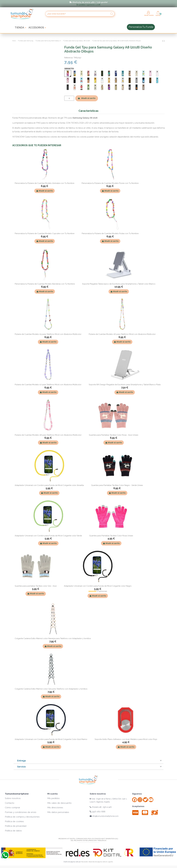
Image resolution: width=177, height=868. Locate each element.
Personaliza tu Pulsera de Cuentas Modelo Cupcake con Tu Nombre (45, 233)
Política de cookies (14, 821)
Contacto (10, 803)
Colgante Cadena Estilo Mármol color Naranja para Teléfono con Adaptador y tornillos (53, 638)
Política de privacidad (16, 826)
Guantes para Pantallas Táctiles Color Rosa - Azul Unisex (114, 435)
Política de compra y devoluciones (22, 817)
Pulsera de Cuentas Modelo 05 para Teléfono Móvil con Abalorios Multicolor (48, 334)
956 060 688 (98, 812)
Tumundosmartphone (17, 794)
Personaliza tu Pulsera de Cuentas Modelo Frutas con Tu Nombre (110, 233)
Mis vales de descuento (59, 803)
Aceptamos (138, 806)
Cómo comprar (12, 808)
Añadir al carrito (87, 98)
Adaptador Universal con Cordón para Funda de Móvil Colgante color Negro (98, 586)
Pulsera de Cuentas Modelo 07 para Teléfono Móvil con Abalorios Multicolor (48, 385)
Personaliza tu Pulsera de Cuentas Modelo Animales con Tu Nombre (44, 183)
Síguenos (137, 794)
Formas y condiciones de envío (21, 812)
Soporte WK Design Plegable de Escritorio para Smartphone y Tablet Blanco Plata (125, 385)
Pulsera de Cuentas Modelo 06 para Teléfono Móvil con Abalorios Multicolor (122, 334)
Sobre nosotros (13, 798)
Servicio (22, 767)
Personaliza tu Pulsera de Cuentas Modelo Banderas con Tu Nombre (45, 284)
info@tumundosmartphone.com (104, 816)
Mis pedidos (53, 798)
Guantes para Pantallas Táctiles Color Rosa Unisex (111, 536)
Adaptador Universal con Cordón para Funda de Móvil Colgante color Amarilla (49, 485)
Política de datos (13, 831)
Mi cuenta (52, 794)
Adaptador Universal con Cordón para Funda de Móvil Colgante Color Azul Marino (51, 739)
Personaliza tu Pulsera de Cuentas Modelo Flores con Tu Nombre (110, 183)
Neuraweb (84, 862)
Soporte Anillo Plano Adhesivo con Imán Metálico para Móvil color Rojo (126, 739)
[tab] (88, 761)
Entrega (22, 761)
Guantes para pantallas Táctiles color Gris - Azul (36, 586)
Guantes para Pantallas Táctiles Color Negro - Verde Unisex (117, 485)
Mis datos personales (58, 812)
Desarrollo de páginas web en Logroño (101, 862)
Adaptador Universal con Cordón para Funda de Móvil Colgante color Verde (48, 536)
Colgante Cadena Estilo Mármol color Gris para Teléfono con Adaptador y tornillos (51, 689)
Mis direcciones (55, 808)
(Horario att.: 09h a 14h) (101, 807)
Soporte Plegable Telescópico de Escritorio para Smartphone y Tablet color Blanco (119, 284)
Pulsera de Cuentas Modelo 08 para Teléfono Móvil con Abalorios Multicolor (48, 435)
